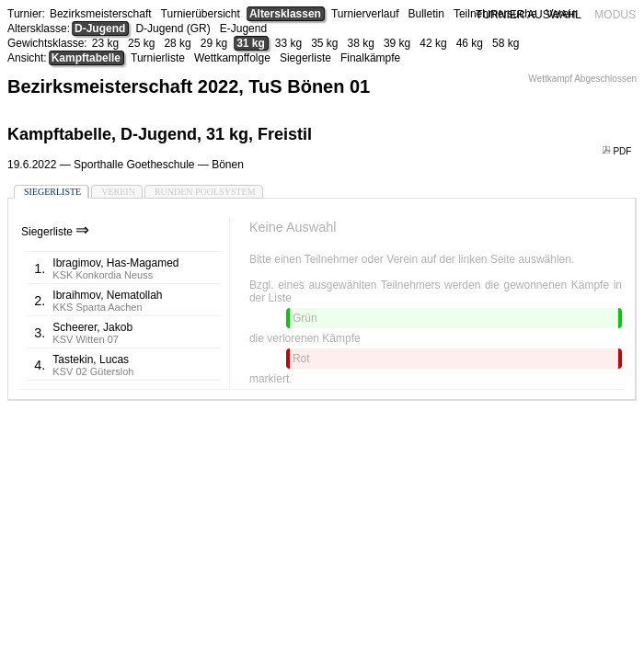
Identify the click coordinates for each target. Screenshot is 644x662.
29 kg (214, 43)
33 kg (288, 43)
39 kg (397, 43)
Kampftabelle (86, 58)
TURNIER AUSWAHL (529, 15)
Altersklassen (285, 14)
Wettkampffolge (232, 58)
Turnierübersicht (201, 14)
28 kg (177, 43)
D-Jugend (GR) (172, 29)
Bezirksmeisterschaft (101, 14)
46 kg (470, 43)
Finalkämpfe (370, 58)
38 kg (361, 43)
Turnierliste (158, 58)
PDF (618, 151)
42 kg (433, 43)
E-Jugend (243, 29)
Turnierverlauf (365, 14)
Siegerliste (305, 58)
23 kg (105, 43)
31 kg (251, 43)
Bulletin (426, 14)
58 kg (506, 43)
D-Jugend (100, 29)
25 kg (141, 43)
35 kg (324, 43)
